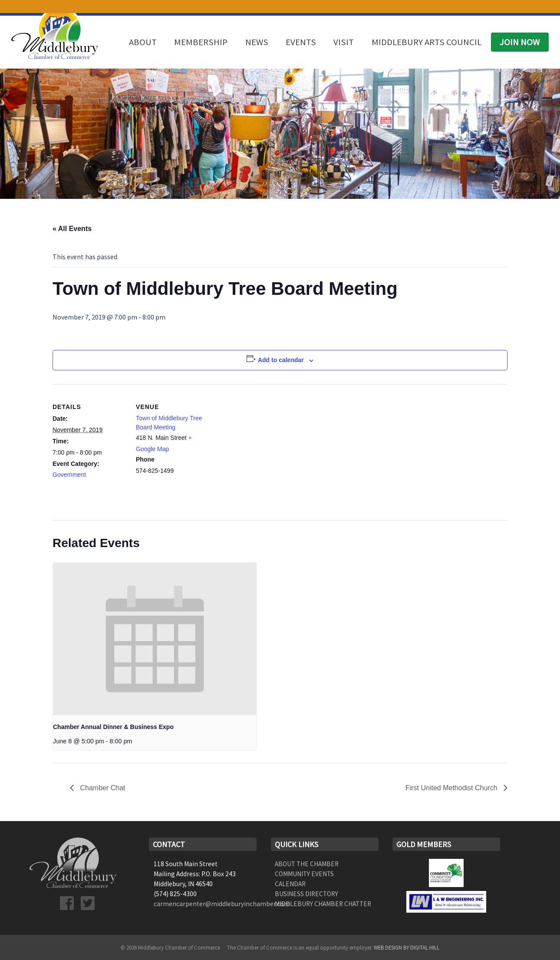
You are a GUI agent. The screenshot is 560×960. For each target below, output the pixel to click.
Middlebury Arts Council (427, 42)
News (257, 42)
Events (301, 42)
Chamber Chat (102, 788)
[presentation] (155, 639)
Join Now (520, 42)
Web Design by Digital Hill (407, 947)
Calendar (290, 884)
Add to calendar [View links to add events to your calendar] (281, 360)
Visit (344, 42)
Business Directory (306, 894)
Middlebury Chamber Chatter (323, 904)
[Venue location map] (265, 444)
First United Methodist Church (452, 788)
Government (69, 475)
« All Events (72, 229)
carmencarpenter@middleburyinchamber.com (222, 904)
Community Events (304, 874)
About (143, 42)
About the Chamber (307, 864)
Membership (201, 42)
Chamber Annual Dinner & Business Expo (113, 727)
